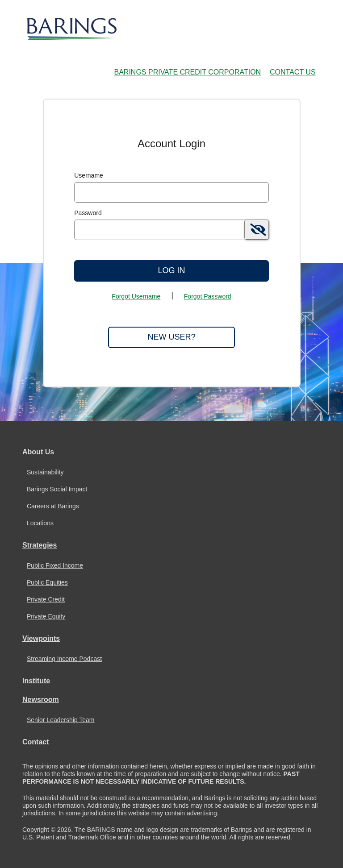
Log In (171, 270)
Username (89, 175)
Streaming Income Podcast (64, 659)
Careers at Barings (53, 506)
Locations (40, 523)
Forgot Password (208, 296)
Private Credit (46, 599)
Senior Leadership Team (61, 720)
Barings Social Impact (57, 489)
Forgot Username (136, 296)
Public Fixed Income (55, 565)
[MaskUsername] (171, 192)
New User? (171, 337)
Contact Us (293, 72)
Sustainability (45, 472)
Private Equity (46, 616)
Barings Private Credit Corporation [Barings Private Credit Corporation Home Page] (188, 72)
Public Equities (47, 582)
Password (88, 213)
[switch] (257, 230)
